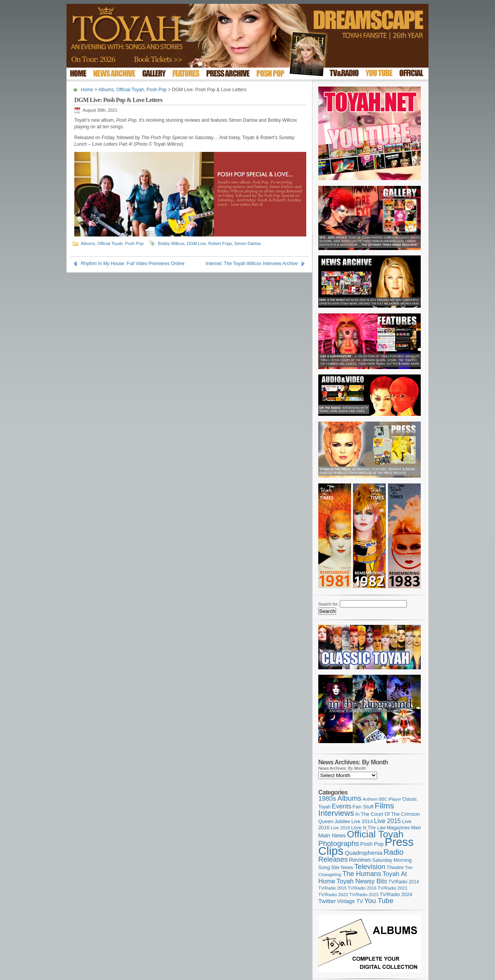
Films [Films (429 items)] (384, 806)
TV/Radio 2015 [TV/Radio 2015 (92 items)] (332, 888)
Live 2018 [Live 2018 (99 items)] (341, 828)
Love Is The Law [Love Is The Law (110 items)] (368, 828)
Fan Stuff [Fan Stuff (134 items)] (363, 807)
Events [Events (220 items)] (342, 806)
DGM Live (196, 243)
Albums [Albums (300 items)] (349, 798)
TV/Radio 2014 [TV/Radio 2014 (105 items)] (404, 882)
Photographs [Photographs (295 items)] (339, 843)
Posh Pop (157, 90)
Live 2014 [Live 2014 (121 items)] (362, 821)
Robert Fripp (220, 243)
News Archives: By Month (342, 768)
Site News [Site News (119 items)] (342, 868)
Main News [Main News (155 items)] (332, 835)
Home (87, 90)
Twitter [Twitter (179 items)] (327, 901)
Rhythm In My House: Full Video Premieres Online (133, 264)
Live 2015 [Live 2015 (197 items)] (387, 821)
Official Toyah (130, 90)
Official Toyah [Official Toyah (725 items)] (375, 834)
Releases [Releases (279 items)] (333, 859)
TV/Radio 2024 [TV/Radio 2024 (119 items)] (396, 895)
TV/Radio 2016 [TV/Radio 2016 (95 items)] (362, 888)
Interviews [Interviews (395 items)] (336, 813)
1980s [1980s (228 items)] (327, 799)
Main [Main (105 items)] (416, 828)
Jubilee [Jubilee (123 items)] (342, 821)
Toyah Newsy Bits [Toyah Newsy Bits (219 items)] (362, 881)
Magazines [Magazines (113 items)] (398, 828)
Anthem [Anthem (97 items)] (370, 799)
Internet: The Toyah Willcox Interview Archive (252, 264)
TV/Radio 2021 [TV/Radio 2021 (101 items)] (392, 888)
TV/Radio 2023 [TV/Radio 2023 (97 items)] (364, 895)
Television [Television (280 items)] (370, 867)
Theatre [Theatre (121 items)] (395, 867)
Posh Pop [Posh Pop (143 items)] (372, 844)
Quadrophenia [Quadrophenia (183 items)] (364, 853)
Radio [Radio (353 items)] (394, 852)
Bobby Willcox (171, 243)
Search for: (329, 604)
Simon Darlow (247, 243)
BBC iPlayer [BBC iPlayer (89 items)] (390, 799)
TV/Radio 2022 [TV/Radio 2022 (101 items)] (333, 895)
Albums (106, 90)
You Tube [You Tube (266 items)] (379, 901)
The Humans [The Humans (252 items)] (362, 874)
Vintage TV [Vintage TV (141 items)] (350, 901)
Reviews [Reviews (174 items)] (360, 860)
